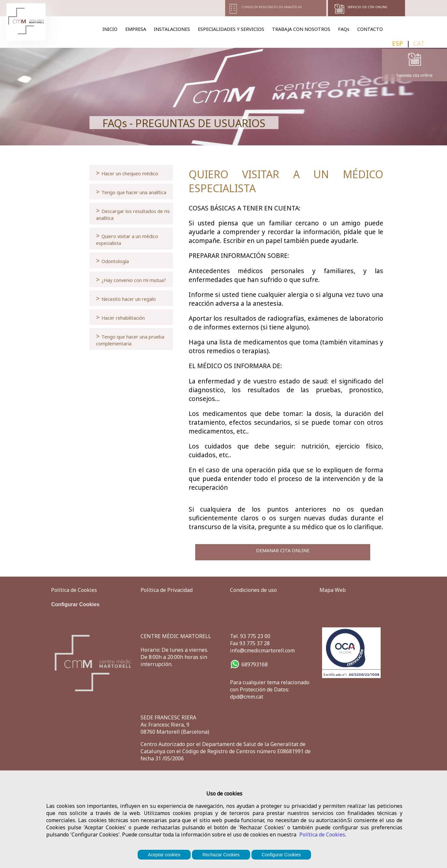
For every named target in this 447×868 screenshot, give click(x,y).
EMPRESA (136, 29)
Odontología (112, 260)
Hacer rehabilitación (120, 317)
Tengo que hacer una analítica (131, 192)
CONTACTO (370, 29)
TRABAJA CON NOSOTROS (301, 29)
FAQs (344, 29)
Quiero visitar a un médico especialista (127, 239)
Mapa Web (333, 590)
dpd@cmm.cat (247, 697)
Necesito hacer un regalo (126, 298)
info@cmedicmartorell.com (262, 650)
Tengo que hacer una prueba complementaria (130, 339)
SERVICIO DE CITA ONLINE (367, 7)
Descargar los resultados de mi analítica (133, 214)
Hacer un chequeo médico (127, 173)
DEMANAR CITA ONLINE (283, 550)
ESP (398, 43)
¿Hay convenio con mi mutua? (131, 279)
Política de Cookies (322, 835)
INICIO (110, 29)
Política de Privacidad (167, 590)
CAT (419, 43)
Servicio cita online (414, 75)
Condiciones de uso (253, 590)
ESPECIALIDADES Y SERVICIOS (231, 29)
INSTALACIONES (172, 29)
